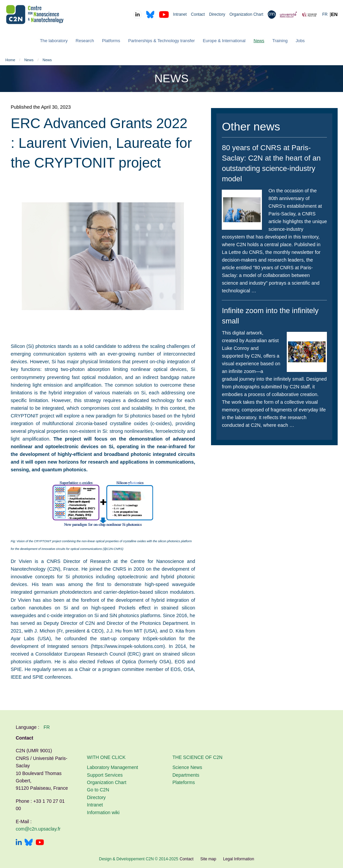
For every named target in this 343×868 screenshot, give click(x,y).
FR (325, 14)
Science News (187, 767)
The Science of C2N (197, 757)
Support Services (105, 775)
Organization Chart (246, 14)
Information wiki (103, 812)
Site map (208, 859)
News (29, 60)
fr (47, 727)
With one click (106, 757)
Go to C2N (98, 790)
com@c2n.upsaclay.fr (38, 829)
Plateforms (184, 782)
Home (10, 60)
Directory (217, 14)
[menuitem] (54, 41)
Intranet (180, 14)
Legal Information (239, 859)
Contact (198, 14)
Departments (186, 775)
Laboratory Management (113, 767)
